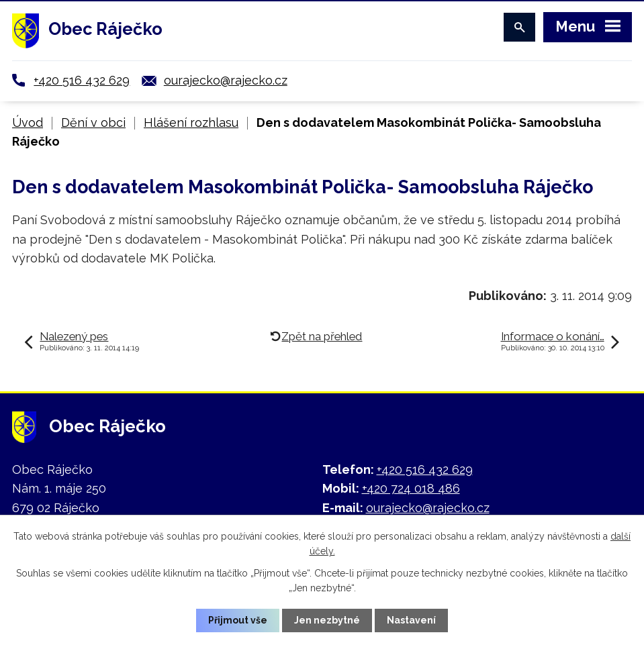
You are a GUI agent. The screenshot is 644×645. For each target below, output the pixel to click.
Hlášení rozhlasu (191, 122)
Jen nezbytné (327, 620)
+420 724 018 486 (411, 488)
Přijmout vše (238, 620)
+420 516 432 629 (82, 80)
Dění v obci (93, 122)
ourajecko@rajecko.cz (226, 80)
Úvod (28, 122)
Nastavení (411, 620)
